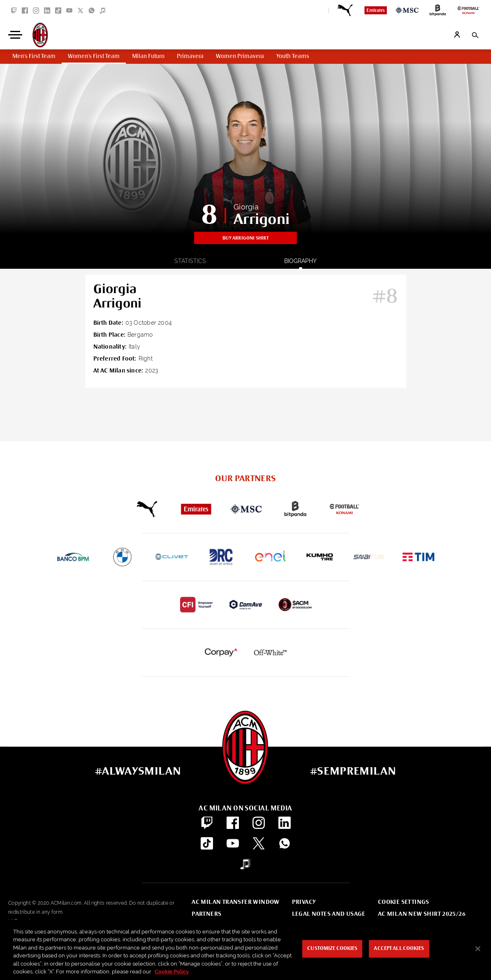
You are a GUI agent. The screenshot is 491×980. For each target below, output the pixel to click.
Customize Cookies (332, 949)
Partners (206, 914)
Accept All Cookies (399, 949)
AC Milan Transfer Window (235, 902)
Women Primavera (240, 56)
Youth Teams (293, 56)
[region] (245, 950)
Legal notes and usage (329, 914)
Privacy (304, 902)
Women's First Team (94, 56)
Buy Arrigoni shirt (245, 238)
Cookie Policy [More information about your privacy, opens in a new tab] (172, 972)
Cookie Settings (404, 902)
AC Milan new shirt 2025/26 (422, 914)
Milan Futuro (148, 56)
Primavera (190, 56)
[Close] (478, 949)
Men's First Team (34, 56)
